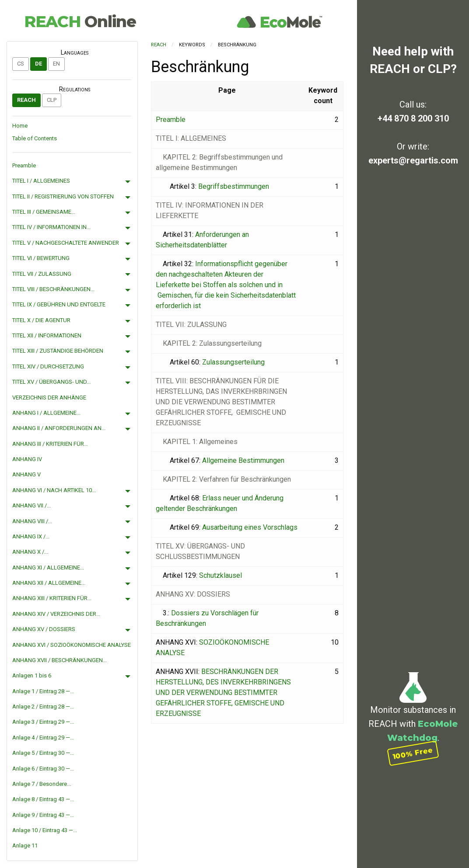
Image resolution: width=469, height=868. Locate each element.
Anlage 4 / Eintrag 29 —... (43, 738)
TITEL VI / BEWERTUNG (41, 258)
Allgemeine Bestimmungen (243, 460)
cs (21, 64)
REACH (80, 21)
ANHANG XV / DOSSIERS (44, 629)
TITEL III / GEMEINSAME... (44, 212)
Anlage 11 (25, 845)
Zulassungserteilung (233, 362)
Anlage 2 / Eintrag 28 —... (43, 707)
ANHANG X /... (30, 552)
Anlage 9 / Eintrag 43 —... (43, 815)
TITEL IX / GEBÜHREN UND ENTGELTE (59, 304)
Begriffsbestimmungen (234, 186)
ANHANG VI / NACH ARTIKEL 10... (54, 490)
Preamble (24, 165)
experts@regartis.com (413, 160)
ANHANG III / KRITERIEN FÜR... (50, 444)
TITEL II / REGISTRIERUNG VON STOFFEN (63, 196)
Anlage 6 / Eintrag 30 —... (43, 769)
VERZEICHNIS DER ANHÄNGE (49, 398)
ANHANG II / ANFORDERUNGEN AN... (59, 428)
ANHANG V (26, 474)
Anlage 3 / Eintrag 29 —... (43, 722)
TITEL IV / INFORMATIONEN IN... (51, 227)
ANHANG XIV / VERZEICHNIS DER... (56, 614)
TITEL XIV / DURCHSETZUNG (48, 366)
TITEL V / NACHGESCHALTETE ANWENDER (66, 243)
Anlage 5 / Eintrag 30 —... (43, 753)
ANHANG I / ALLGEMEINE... (46, 413)
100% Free (413, 753)
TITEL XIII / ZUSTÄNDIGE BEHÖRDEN (58, 351)
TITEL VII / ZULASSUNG (42, 274)
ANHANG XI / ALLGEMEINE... (48, 568)
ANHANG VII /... (31, 505)
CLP (52, 100)
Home (20, 126)
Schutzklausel (220, 575)
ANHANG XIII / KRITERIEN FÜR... (52, 598)
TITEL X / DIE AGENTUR (41, 320)
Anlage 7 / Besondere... (42, 784)
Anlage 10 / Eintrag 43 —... (45, 830)
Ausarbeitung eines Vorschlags (250, 527)
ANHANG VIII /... (32, 521)
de (38, 64)
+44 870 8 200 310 (413, 118)
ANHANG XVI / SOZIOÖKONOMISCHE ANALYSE (72, 645)
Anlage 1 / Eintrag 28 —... (43, 691)
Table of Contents (35, 138)
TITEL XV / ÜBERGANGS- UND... (51, 382)
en (56, 64)
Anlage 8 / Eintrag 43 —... (43, 799)
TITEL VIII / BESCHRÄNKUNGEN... (53, 289)
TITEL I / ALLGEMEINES (41, 181)
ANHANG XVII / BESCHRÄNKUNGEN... (59, 660)
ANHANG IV (27, 459)
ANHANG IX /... (31, 536)
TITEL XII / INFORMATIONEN (47, 335)
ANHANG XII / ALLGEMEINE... (49, 583)
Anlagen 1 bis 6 (32, 675)
